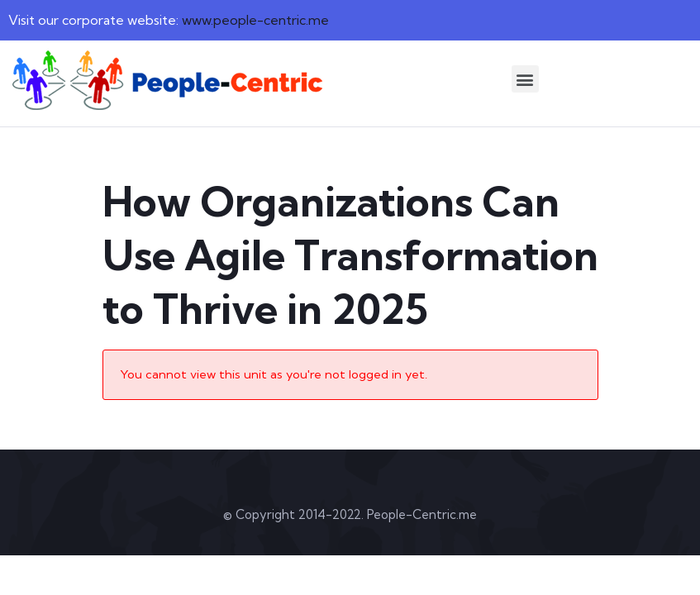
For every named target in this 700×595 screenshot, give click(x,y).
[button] (525, 79)
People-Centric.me (422, 514)
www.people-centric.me (255, 20)
